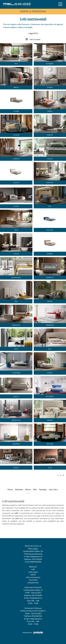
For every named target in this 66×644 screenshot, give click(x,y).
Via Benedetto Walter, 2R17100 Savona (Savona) (33, 553)
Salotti (33, 575)
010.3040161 (37, 616)
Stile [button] (35, 490)
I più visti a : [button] (54, 490)
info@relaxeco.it (36, 557)
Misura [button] (28, 490)
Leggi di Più (33, 33)
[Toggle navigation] (60, 4)
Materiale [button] (19, 490)
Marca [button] (10, 490)
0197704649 (37, 559)
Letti (33, 569)
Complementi (33, 583)
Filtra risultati (33, 39)
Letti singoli (33, 572)
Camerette (33, 580)
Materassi (33, 567)
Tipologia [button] (43, 490)
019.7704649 (37, 595)
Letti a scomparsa (33, 577)
